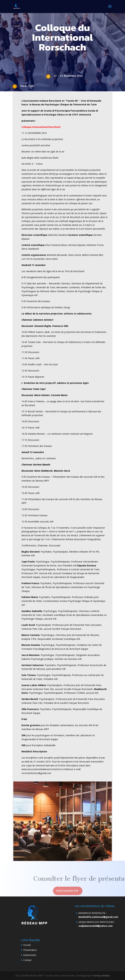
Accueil (27, 945)
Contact (27, 960)
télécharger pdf (67, 891)
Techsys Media (101, 976)
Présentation (30, 950)
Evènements (30, 955)
